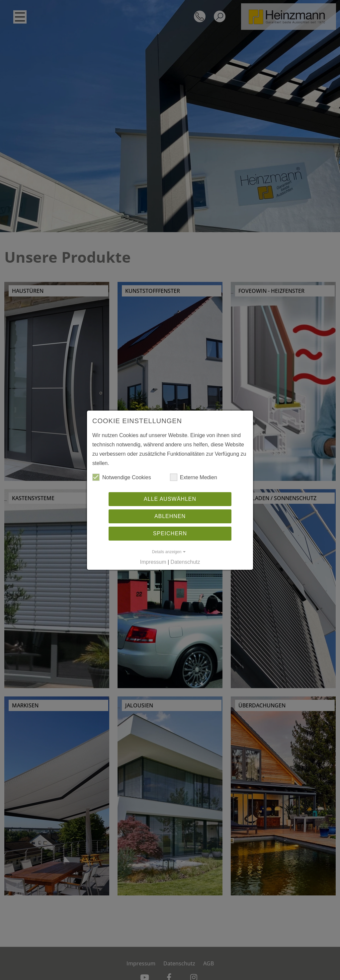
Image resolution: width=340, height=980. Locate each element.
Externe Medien (194, 477)
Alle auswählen (170, 499)
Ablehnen (170, 516)
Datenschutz (185, 562)
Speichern (170, 533)
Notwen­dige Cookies (122, 477)
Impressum (153, 562)
